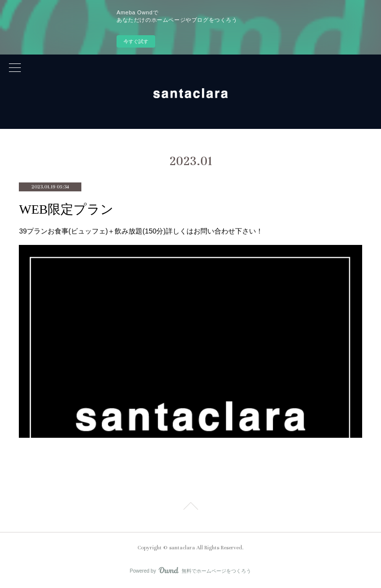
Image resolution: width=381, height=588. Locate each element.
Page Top (190, 508)
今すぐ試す (136, 41)
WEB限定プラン (66, 209)
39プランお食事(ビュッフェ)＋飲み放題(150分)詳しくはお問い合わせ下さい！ (141, 231)
